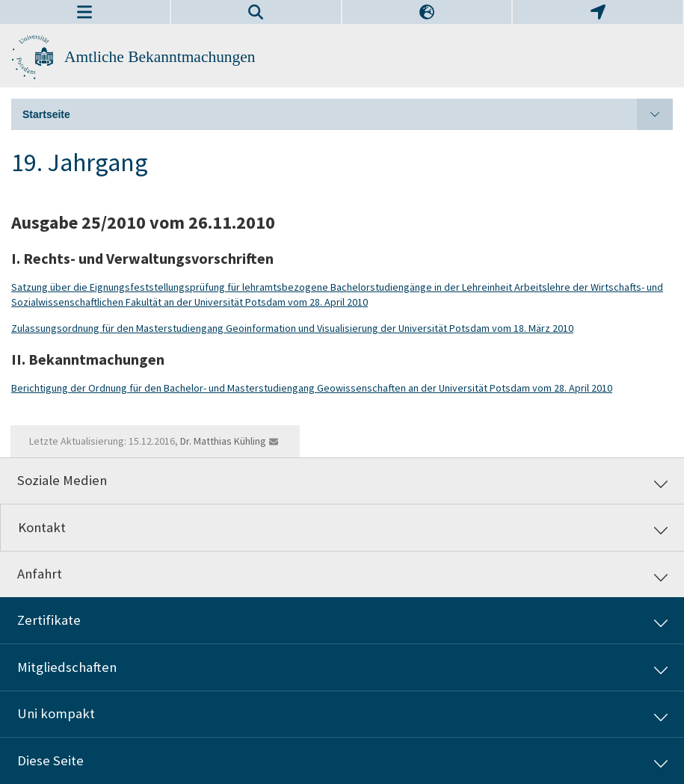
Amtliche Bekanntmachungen (160, 57)
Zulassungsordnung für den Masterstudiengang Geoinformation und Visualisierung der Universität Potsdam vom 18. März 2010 (292, 328)
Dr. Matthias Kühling (223, 441)
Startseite (348, 114)
